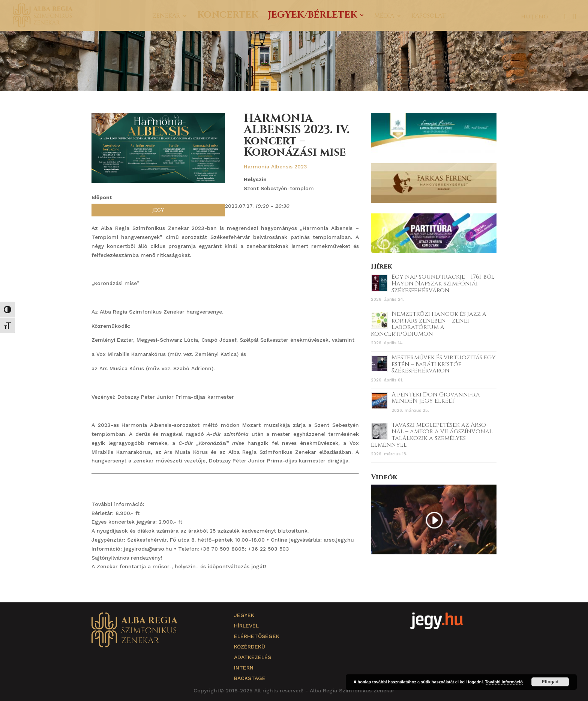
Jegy (158, 210)
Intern (244, 668)
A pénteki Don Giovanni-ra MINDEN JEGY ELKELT (436, 398)
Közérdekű (250, 647)
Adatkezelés (253, 657)
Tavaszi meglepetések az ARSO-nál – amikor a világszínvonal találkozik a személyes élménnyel (432, 435)
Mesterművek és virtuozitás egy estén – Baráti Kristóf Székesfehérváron (444, 364)
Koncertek (228, 17)
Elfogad (550, 682)
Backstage (250, 678)
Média (384, 17)
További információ (504, 682)
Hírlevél (246, 626)
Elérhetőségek (257, 636)
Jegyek (244, 615)
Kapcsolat (428, 17)
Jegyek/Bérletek (312, 17)
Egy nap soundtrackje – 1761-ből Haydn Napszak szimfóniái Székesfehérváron (443, 283)
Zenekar (166, 17)
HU (526, 17)
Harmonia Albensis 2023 (275, 167)
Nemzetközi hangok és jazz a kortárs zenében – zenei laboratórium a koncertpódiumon (429, 324)
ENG (541, 17)
